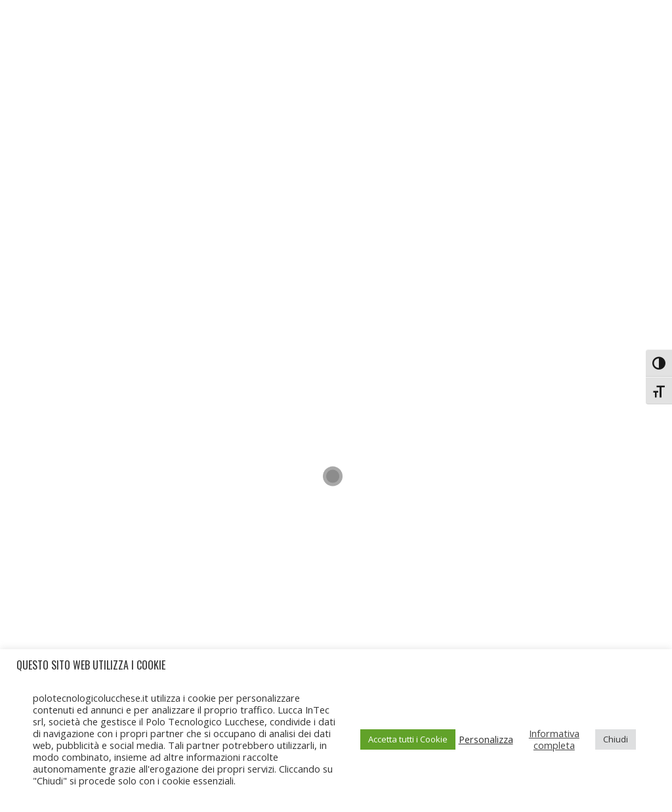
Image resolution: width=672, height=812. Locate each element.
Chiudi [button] (616, 739)
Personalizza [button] (486, 739)
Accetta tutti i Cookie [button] (408, 739)
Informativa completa (554, 739)
